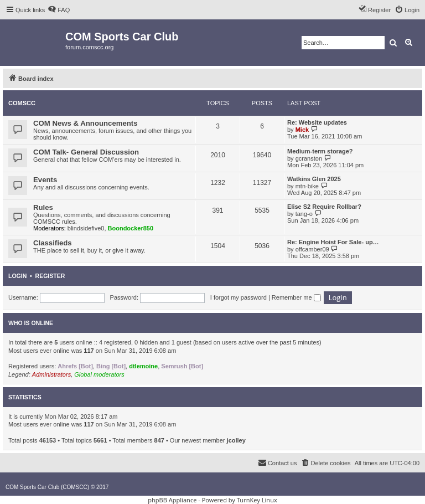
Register (50, 276)
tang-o (304, 214)
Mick (302, 130)
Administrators (51, 374)
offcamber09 (312, 249)
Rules (43, 207)
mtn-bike (307, 186)
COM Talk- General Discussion (86, 152)
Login (17, 276)
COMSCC (22, 103)
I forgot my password (239, 297)
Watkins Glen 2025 (314, 179)
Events (45, 180)
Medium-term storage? (320, 151)
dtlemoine (143, 366)
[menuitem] (59, 10)
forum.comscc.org (89, 47)
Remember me (296, 297)
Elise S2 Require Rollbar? (324, 207)
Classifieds (53, 243)
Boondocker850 (131, 228)
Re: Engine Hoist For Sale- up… (333, 242)
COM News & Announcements (85, 123)
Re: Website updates (317, 122)
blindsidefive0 (86, 228)
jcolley (236, 440)
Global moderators (99, 374)
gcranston (309, 158)
